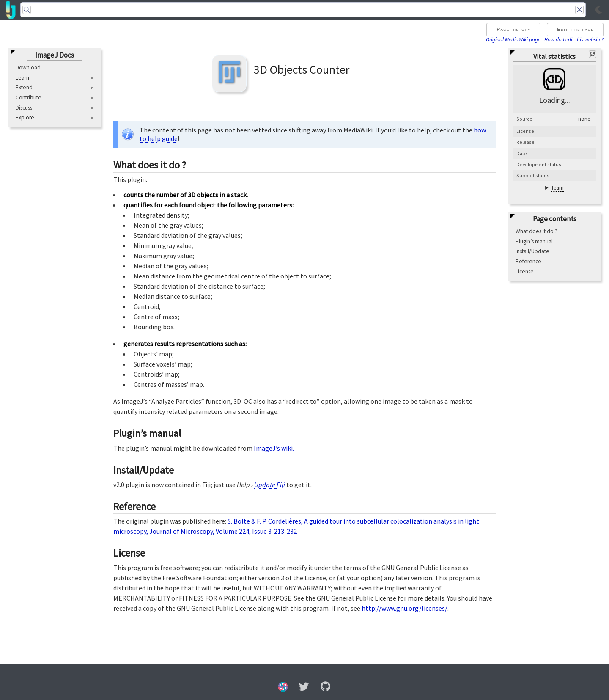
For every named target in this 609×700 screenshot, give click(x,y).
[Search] (303, 10)
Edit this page (575, 29)
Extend (24, 87)
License (525, 271)
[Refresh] (593, 54)
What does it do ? (536, 231)
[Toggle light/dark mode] (599, 10)
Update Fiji (270, 485)
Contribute (29, 98)
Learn (22, 78)
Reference (528, 261)
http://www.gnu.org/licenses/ (405, 608)
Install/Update (532, 251)
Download (28, 68)
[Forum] (283, 688)
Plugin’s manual (534, 241)
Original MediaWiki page (513, 39)
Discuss (24, 108)
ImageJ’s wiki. (274, 448)
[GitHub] (326, 688)
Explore (25, 118)
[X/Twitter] (304, 688)
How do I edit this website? (574, 39)
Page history (513, 29)
